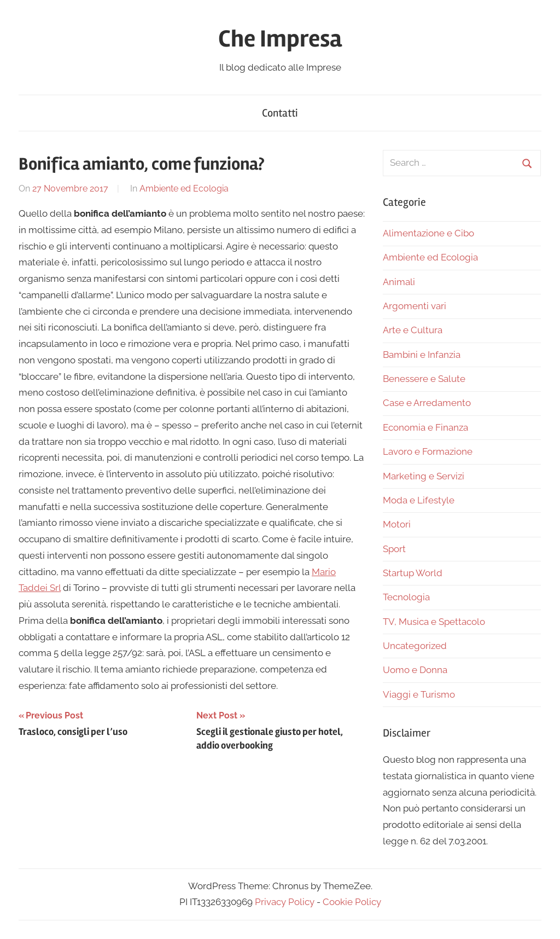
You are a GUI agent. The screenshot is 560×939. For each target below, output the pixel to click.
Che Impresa (280, 39)
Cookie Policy (352, 902)
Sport (394, 549)
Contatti (280, 113)
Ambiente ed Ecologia (184, 189)
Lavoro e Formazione (428, 451)
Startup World (413, 573)
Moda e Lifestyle (419, 500)
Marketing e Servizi (424, 476)
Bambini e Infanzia (422, 355)
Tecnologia (406, 597)
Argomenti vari (415, 306)
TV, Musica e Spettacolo (434, 622)
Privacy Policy (285, 902)
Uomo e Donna (415, 670)
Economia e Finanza (425, 427)
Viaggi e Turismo (419, 694)
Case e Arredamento (427, 403)
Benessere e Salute (424, 379)
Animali (399, 282)
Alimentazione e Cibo (428, 233)
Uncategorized (415, 646)
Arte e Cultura (413, 330)
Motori (397, 524)
